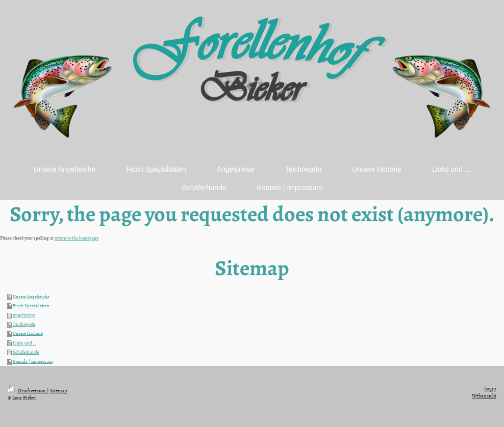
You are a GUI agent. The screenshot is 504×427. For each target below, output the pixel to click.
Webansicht (484, 395)
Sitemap (58, 390)
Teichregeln (24, 324)
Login (490, 388)
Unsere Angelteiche (31, 297)
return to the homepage (77, 238)
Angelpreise (24, 315)
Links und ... (24, 343)
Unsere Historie (28, 333)
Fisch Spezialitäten (31, 306)
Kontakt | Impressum (33, 361)
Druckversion (27, 390)
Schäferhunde (26, 352)
